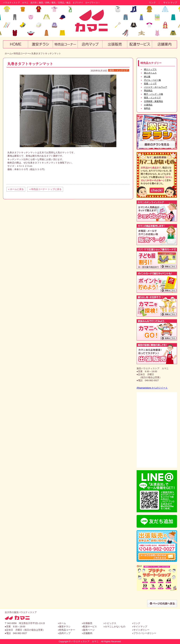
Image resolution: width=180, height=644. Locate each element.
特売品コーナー (22, 53)
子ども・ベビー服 (152, 80)
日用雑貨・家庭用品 (153, 101)
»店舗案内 (87, 633)
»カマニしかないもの (114, 627)
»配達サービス (89, 627)
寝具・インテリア (119, 70)
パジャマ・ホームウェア (156, 87)
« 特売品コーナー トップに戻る (45, 189)
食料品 (147, 108)
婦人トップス (150, 69)
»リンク (136, 623)
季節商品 (148, 91)
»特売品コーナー (66, 630)
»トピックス (110, 623)
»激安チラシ (64, 627)
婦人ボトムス (150, 73)
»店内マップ (64, 633)
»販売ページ (88, 630)
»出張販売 (87, 623)
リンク (152, 3)
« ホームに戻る (16, 189)
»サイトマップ (139, 627)
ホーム (8, 53)
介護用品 (148, 105)
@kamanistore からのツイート (152, 388)
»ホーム (62, 623)
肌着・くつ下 (150, 84)
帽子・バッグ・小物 (153, 94)
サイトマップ (170, 3)
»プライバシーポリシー (144, 633)
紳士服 (147, 77)
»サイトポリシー (141, 630)
